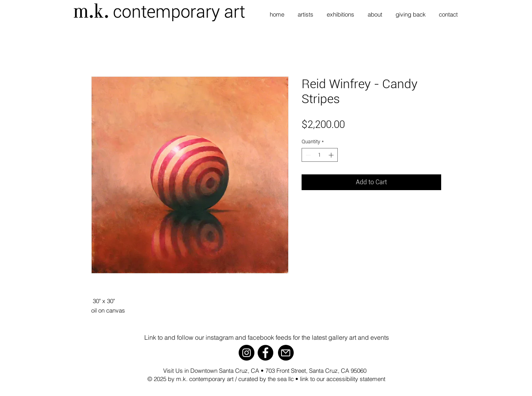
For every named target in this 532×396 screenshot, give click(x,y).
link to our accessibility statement (343, 379)
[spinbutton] (319, 155)
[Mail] (286, 353)
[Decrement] (307, 155)
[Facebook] (265, 353)
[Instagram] (247, 353)
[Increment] (332, 155)
